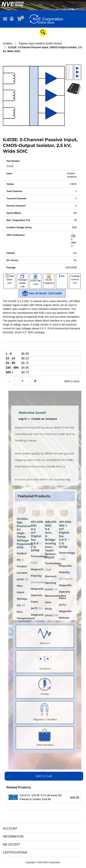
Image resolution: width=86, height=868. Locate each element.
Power (45, 686)
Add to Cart (44, 776)
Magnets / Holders (45, 712)
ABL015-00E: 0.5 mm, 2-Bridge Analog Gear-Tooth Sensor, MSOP (50, 540)
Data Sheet (9, 280)
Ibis (62, 276)
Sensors (45, 635)
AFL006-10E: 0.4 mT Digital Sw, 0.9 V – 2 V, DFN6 (36, 536)
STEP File (35, 280)
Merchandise (45, 737)
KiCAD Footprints (49, 280)
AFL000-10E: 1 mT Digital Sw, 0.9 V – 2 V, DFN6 (64, 534)
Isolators (45, 661)
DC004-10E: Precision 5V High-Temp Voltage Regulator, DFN (22, 533)
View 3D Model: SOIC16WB (42, 294)
